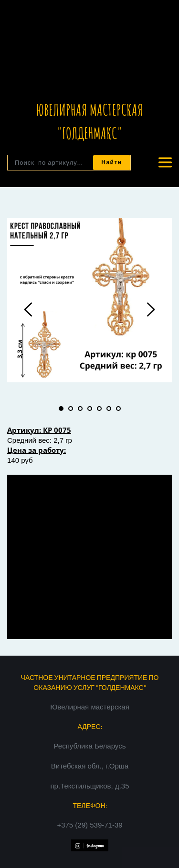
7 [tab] (118, 409)
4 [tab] (90, 409)
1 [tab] (61, 409)
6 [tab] (109, 409)
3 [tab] (80, 409)
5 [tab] (99, 409)
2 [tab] (71, 409)
